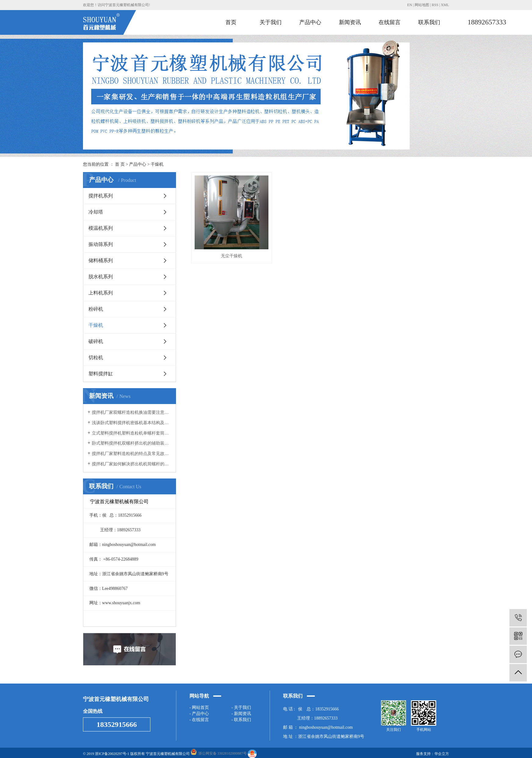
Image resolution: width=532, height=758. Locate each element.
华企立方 (442, 754)
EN (410, 5)
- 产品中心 (199, 714)
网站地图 (422, 5)
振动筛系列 (101, 244)
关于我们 (271, 22)
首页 (231, 22)
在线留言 (390, 22)
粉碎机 (96, 309)
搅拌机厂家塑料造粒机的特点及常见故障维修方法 (132, 454)
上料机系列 (101, 293)
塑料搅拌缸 (101, 374)
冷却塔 (96, 212)
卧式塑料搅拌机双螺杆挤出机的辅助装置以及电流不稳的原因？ (132, 443)
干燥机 (157, 164)
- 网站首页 (199, 707)
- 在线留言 (199, 720)
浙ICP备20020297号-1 (112, 754)
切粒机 (96, 357)
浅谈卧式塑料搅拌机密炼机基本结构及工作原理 (132, 423)
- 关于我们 (241, 707)
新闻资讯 (350, 22)
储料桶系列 (101, 260)
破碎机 (96, 341)
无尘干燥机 (232, 256)
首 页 (120, 164)
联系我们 (429, 22)
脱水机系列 (101, 277)
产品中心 (310, 22)
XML (445, 5)
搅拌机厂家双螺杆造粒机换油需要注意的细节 (132, 412)
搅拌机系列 (101, 196)
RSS (435, 5)
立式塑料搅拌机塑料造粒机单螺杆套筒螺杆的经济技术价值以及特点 (132, 433)
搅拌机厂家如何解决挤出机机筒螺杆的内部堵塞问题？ (132, 464)
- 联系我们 (241, 720)
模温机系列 (101, 228)
